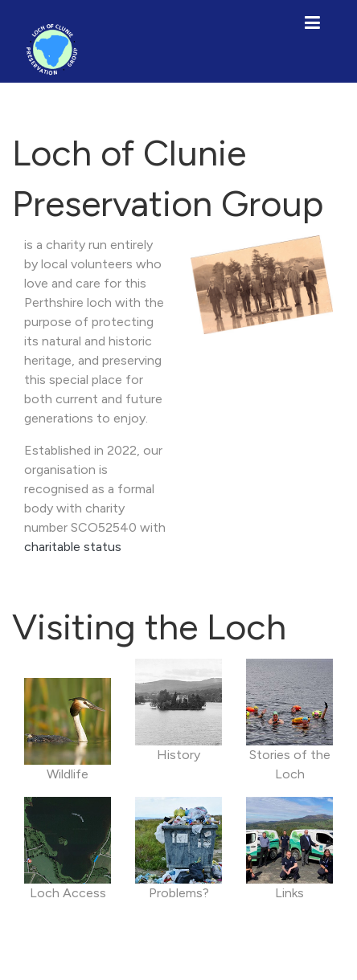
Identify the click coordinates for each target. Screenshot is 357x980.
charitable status (73, 547)
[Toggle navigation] (312, 22)
